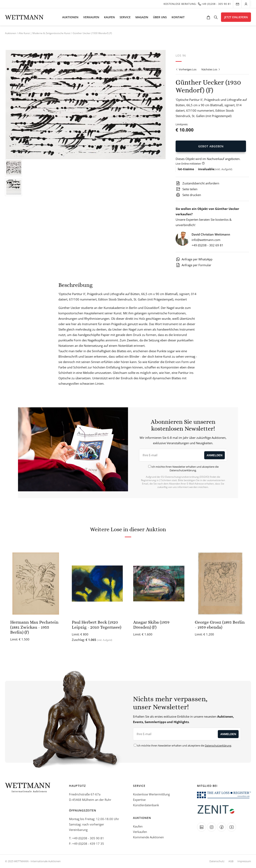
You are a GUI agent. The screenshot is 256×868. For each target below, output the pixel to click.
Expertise (139, 800)
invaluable (206, 169)
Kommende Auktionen (148, 837)
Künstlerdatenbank (146, 805)
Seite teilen (186, 189)
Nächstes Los (211, 69)
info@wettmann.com (206, 240)
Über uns (160, 17)
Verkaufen (91, 17)
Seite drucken (188, 195)
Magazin (142, 17)
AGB (231, 861)
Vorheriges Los (186, 69)
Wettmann (24, 17)
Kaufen (109, 17)
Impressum (244, 861)
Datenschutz (217, 861)
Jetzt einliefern (236, 17)
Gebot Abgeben (211, 146)
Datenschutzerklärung (183, 470)
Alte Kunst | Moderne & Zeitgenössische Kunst (44, 33)
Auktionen (70, 17)
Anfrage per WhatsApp (194, 259)
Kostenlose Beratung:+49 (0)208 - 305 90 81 (197, 4)
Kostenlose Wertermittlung (151, 794)
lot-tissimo (186, 169)
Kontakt (178, 17)
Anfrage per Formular (193, 265)
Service (125, 17)
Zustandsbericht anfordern (197, 183)
